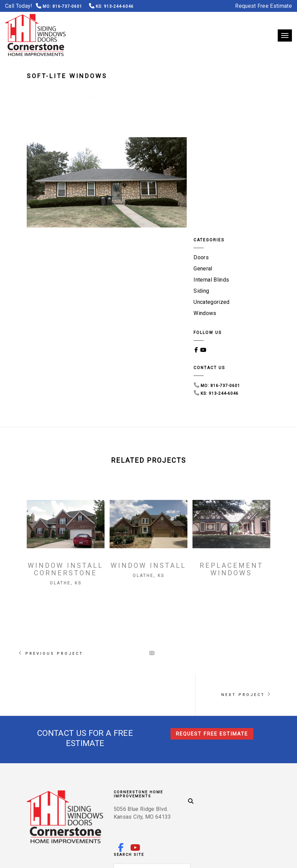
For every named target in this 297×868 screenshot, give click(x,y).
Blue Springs (245, 792)
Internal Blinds (214, 179)
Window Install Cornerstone (65, 468)
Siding (204, 190)
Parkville (193, 800)
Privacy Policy (78, 857)
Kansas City (164, 792)
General (205, 168)
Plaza (87, 809)
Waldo (207, 809)
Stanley (64, 809)
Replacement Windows (231, 468)
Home (33, 89)
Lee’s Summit (128, 792)
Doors (203, 157)
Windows (207, 212)
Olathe (215, 792)
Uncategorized (214, 201)
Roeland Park (133, 800)
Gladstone (94, 792)
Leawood (153, 809)
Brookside (181, 809)
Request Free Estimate (264, 6)
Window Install (148, 465)
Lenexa (192, 792)
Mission (247, 800)
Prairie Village (118, 809)
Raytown (232, 809)
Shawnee (221, 800)
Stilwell (166, 800)
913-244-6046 (119, 6)
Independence (57, 800)
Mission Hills (95, 800)
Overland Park (58, 792)
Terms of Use (42, 857)
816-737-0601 (67, 6)
